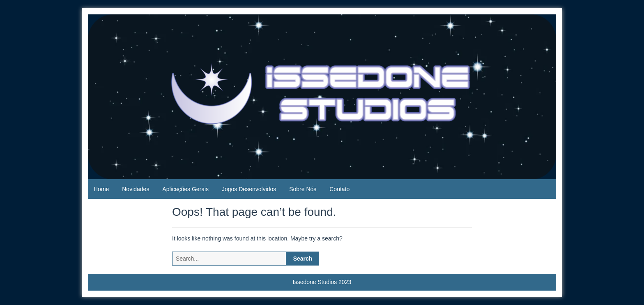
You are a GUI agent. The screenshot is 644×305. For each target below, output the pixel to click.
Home (101, 189)
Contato (339, 189)
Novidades (136, 189)
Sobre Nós (303, 189)
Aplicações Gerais (185, 189)
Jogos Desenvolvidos (249, 189)
